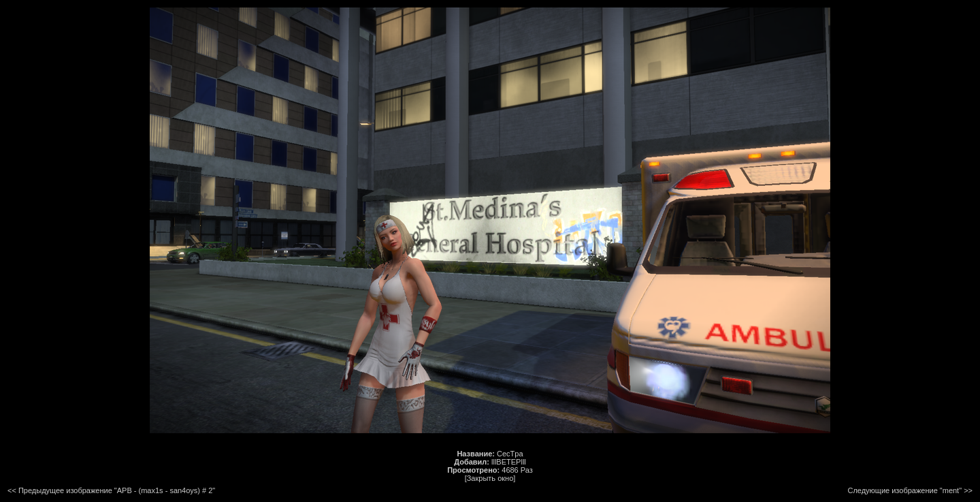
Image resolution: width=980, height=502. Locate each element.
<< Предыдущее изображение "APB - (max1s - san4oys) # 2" (111, 490)
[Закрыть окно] (490, 478)
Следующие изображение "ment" (904, 490)
